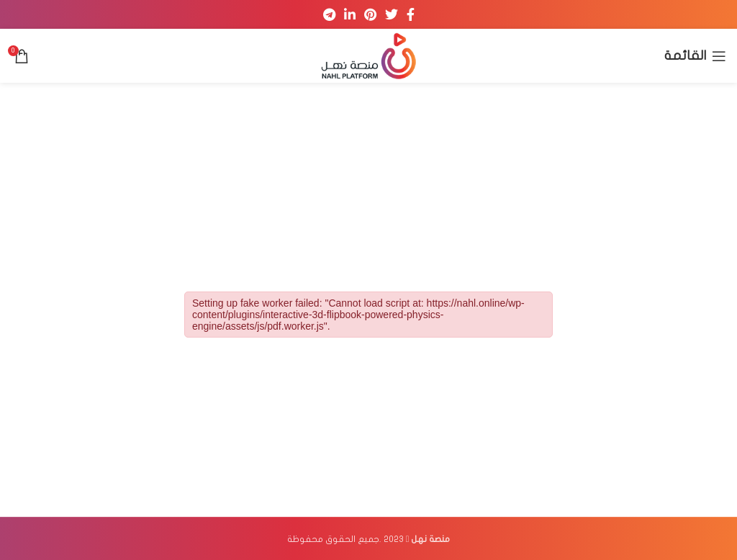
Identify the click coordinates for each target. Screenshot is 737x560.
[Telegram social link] (329, 14)
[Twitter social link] (392, 14)
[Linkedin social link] (350, 14)
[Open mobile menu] (695, 56)
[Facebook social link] (411, 14)
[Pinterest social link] (370, 14)
